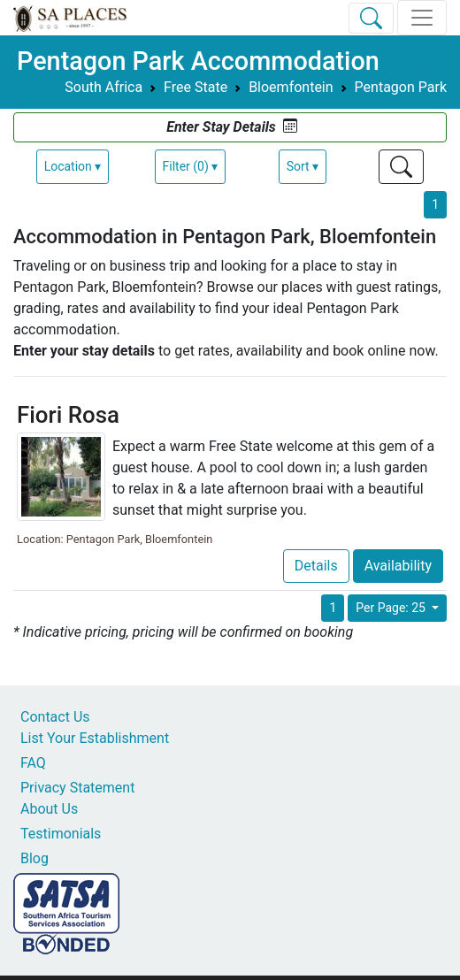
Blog (34, 858)
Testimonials (61, 834)
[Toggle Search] (371, 18)
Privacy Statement (77, 788)
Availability (398, 566)
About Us (49, 809)
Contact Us (55, 717)
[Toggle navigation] (422, 18)
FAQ (33, 763)
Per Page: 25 (392, 608)
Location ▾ (73, 166)
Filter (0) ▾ (191, 166)
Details (316, 566)
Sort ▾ (303, 166)
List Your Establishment (95, 738)
